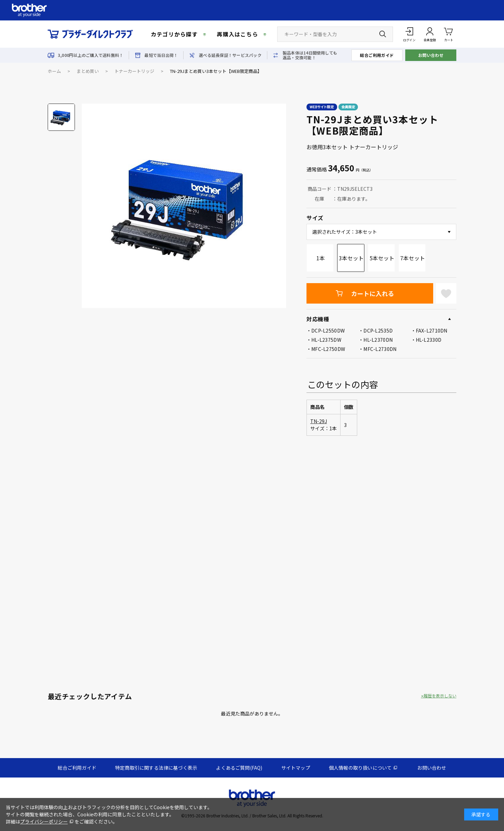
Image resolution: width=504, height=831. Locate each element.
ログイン (409, 40)
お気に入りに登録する (446, 293)
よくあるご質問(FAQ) (239, 768)
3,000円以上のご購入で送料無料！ (91, 55)
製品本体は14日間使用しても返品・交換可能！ (310, 55)
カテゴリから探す (174, 34)
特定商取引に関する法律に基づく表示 (156, 768)
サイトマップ (296, 768)
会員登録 (430, 40)
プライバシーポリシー (44, 821)
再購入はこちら (238, 34)
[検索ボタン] (383, 34)
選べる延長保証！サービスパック (230, 55)
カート (449, 34)
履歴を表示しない (440, 696)
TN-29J (319, 421)
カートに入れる (373, 293)
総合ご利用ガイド (377, 55)
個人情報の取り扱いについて (360, 768)
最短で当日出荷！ (161, 55)
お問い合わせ (431, 55)
